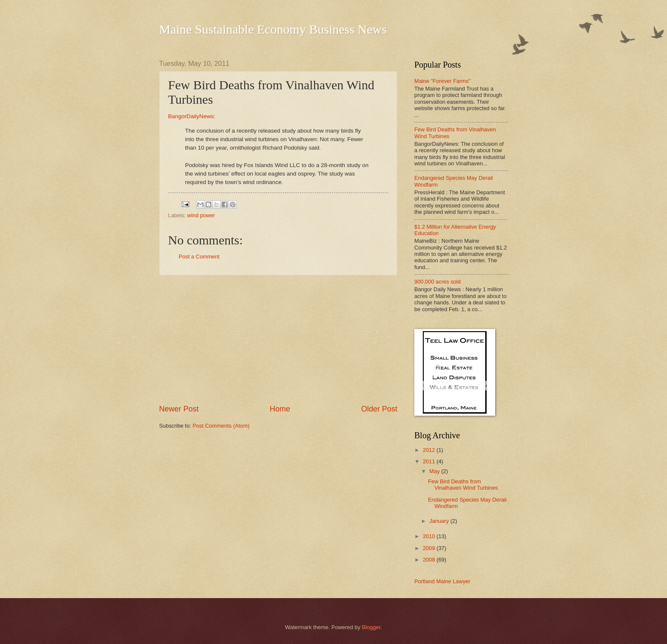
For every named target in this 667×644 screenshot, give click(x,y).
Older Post (379, 409)
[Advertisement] (278, 340)
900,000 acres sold (438, 282)
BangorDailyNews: (192, 116)
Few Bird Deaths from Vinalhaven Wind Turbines (463, 485)
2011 (430, 461)
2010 (430, 536)
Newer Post (179, 409)
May (435, 471)
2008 (430, 560)
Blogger (371, 627)
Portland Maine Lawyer (442, 581)
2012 (430, 450)
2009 (430, 548)
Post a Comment (199, 257)
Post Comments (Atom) (221, 426)
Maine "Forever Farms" (442, 81)
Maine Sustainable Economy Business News (273, 29)
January (440, 521)
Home (280, 409)
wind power (201, 215)
